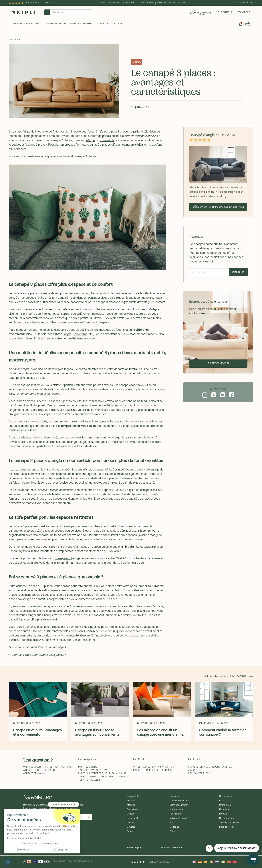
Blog (172, 823)
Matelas (131, 801)
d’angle (91, 141)
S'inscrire (239, 272)
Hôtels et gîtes (134, 848)
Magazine (174, 827)
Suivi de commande (229, 823)
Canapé (131, 814)
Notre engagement (179, 805)
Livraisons (224, 810)
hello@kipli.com (199, 774)
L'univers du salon (55, 24)
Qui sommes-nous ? (179, 801)
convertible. (104, 470)
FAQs (222, 801)
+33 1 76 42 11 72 (242, 3)
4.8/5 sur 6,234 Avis (38, 3)
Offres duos (225, 805)
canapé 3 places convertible (55, 490)
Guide (172, 831)
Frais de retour (226, 827)
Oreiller (131, 823)
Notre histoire (176, 810)
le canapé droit (33, 531)
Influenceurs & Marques (171, 848)
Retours (223, 814)
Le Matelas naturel (81, 24)
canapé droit (64, 559)
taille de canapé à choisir (140, 136)
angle (68, 334)
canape (137, 62)
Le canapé (16, 132)
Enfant (130, 831)
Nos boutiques (226, 818)
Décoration (132, 810)
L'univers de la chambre (26, 24)
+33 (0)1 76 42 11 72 (93, 770)
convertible (107, 141)
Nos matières (176, 814)
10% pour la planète (179, 818)
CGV (70, 861)
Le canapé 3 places (21, 369)
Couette (131, 827)
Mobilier (131, 805)
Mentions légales (83, 861)
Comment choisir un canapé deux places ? (39, 655)
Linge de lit (132, 818)
